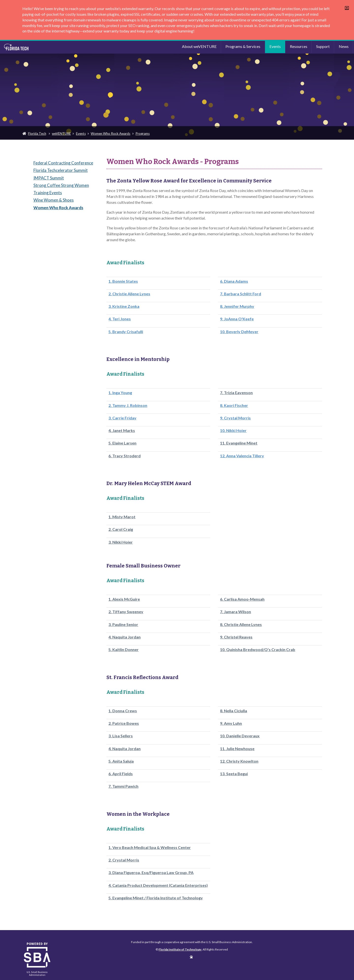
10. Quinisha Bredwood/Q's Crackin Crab (258, 650)
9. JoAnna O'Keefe (237, 319)
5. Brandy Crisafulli (126, 332)
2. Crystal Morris (124, 860)
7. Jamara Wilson (236, 612)
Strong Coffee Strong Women (61, 185)
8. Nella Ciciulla (234, 711)
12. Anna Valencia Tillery (242, 456)
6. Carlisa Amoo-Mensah (242, 599)
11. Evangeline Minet (239, 443)
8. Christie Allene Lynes (241, 624)
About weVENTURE (199, 46)
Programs (143, 134)
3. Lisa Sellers (121, 736)
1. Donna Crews (123, 711)
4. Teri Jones (120, 319)
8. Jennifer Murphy (237, 306)
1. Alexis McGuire (124, 599)
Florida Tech (37, 134)
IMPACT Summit (49, 178)
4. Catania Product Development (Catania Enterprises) (158, 885)
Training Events (48, 193)
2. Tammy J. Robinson (128, 405)
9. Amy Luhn (231, 723)
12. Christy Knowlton (239, 761)
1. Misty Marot (122, 517)
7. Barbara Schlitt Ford (241, 294)
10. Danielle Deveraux (240, 736)
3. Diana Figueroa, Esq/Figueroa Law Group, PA (151, 873)
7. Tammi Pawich (123, 786)
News (344, 46)
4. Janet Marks (122, 431)
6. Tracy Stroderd (125, 456)
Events (275, 46)
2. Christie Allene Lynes (129, 294)
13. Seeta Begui (234, 774)
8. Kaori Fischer (234, 405)
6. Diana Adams (234, 281)
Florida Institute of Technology (45, 47)
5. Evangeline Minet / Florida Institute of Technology (156, 898)
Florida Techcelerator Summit (61, 170)
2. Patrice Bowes (124, 723)
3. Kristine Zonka (124, 306)
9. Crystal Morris (235, 418)
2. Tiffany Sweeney (126, 612)
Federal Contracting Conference (63, 163)
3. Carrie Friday (122, 418)
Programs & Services (243, 46)
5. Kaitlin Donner (124, 650)
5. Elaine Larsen (122, 443)
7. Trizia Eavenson (236, 393)
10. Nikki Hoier (233, 431)
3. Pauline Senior (123, 624)
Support (323, 46)
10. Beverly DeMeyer (239, 332)
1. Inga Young (120, 393)
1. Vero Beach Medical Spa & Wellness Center (150, 847)
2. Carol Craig (121, 529)
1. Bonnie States (123, 281)
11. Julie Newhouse (237, 749)
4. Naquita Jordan (125, 637)
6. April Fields (121, 774)
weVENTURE (61, 134)
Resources (299, 46)
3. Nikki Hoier (121, 542)
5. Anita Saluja (121, 761)
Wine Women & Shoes (54, 200)
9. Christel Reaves (236, 637)
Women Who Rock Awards (111, 134)
